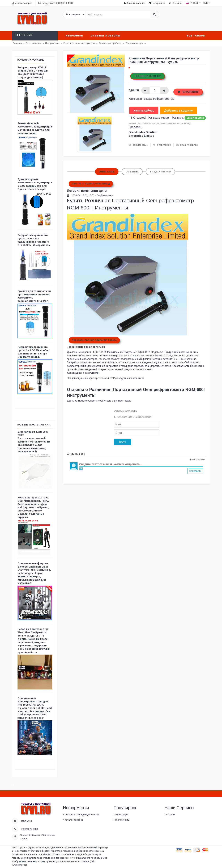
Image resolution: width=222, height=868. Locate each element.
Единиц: (134, 90)
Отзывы (132, 172)
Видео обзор (160, 172)
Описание (107, 172)
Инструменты (122, 820)
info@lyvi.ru (27, 821)
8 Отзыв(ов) (138, 118)
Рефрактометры (164, 99)
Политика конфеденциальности (82, 814)
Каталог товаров (74, 820)
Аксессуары (122, 814)
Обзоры (170, 814)
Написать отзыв (159, 118)
